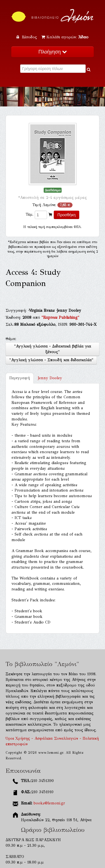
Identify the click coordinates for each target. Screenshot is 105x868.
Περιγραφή (20, 378)
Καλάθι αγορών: (65, 37)
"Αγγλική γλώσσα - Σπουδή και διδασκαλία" (51, 360)
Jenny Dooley (50, 378)
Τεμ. (30, 214)
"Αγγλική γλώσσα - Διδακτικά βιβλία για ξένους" (53, 349)
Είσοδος (27, 37)
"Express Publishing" (60, 317)
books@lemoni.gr (49, 803)
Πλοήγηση (52, 52)
